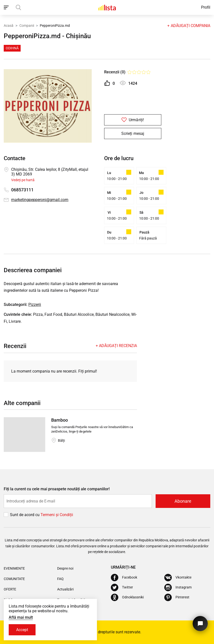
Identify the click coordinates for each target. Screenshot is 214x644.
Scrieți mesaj (133, 133)
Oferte (10, 589)
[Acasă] (107, 7)
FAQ (60, 579)
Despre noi (65, 568)
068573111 (22, 190)
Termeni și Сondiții (57, 515)
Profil (206, 7)
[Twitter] (122, 587)
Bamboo (60, 420)
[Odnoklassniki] (127, 597)
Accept (22, 630)
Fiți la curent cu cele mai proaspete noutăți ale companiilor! (57, 489)
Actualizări (65, 589)
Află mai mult (21, 617)
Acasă (9, 26)
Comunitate (14, 579)
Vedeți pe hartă (23, 180)
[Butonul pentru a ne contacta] (200, 624)
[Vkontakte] (178, 578)
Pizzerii (35, 305)
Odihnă (12, 48)
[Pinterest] (177, 597)
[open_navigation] (7, 7)
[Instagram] (178, 587)
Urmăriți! (133, 120)
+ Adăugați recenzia (116, 346)
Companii (27, 26)
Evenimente (14, 568)
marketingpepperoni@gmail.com (40, 200)
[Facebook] (124, 578)
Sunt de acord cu (25, 515)
